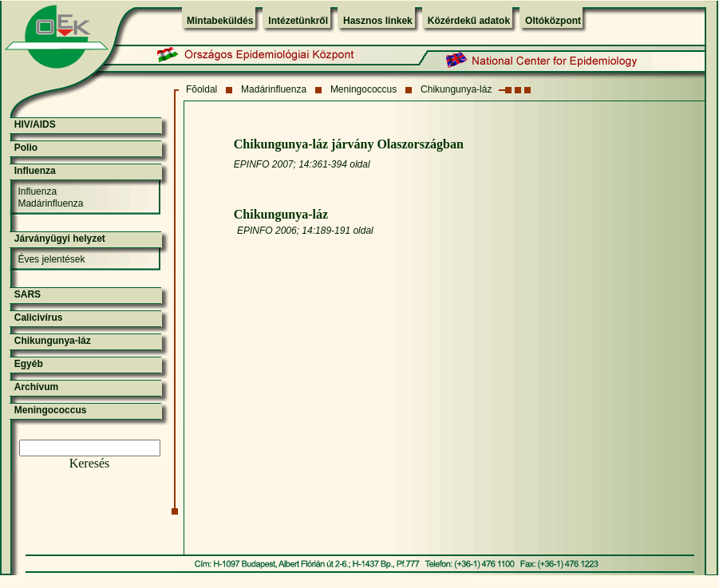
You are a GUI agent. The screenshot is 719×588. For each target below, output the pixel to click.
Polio (26, 148)
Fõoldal (201, 89)
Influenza (35, 171)
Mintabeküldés (220, 21)
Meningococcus (363, 89)
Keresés (90, 463)
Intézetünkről (298, 21)
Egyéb (29, 364)
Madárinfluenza (274, 89)
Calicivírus (39, 318)
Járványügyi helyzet (60, 239)
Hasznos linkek (378, 21)
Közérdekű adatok (469, 21)
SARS (28, 294)
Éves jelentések (51, 259)
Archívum (36, 387)
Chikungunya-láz (456, 89)
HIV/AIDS (35, 124)
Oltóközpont (553, 21)
